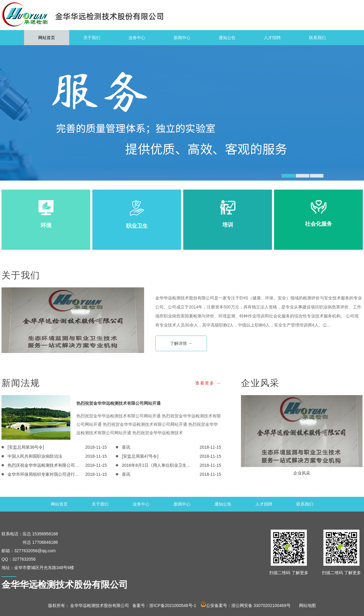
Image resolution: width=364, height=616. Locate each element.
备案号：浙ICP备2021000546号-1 (164, 605)
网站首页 (47, 38)
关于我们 (92, 38)
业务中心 (137, 38)
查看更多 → (208, 383)
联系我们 (317, 38)
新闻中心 (182, 38)
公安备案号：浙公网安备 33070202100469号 (246, 605)
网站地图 (305, 605)
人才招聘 (272, 38)
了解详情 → (181, 343)
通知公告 (227, 38)
